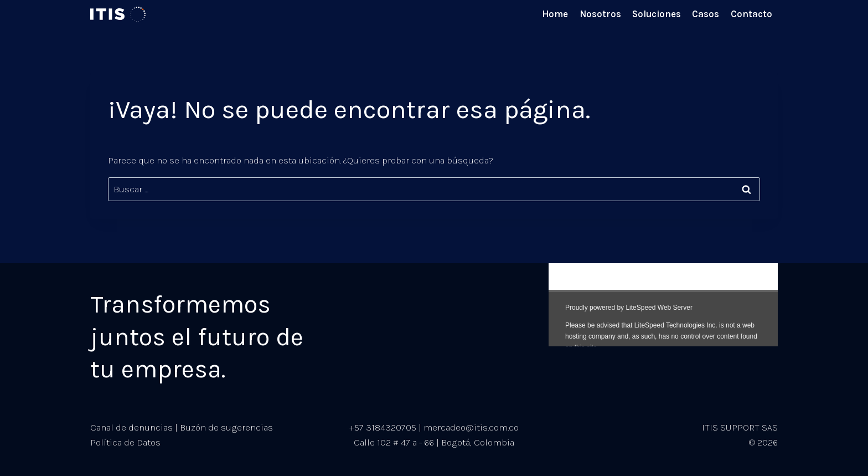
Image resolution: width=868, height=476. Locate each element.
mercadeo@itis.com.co (471, 427)
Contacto (751, 14)
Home (555, 14)
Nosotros (600, 14)
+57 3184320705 (383, 427)
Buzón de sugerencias (226, 427)
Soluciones (657, 14)
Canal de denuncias (131, 427)
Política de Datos (125, 442)
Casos (706, 14)
